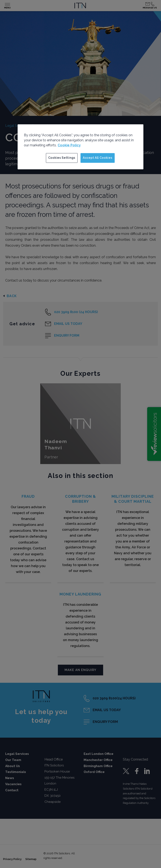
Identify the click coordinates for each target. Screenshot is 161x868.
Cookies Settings (62, 158)
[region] (80, 147)
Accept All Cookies (98, 158)
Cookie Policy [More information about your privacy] (69, 145)
